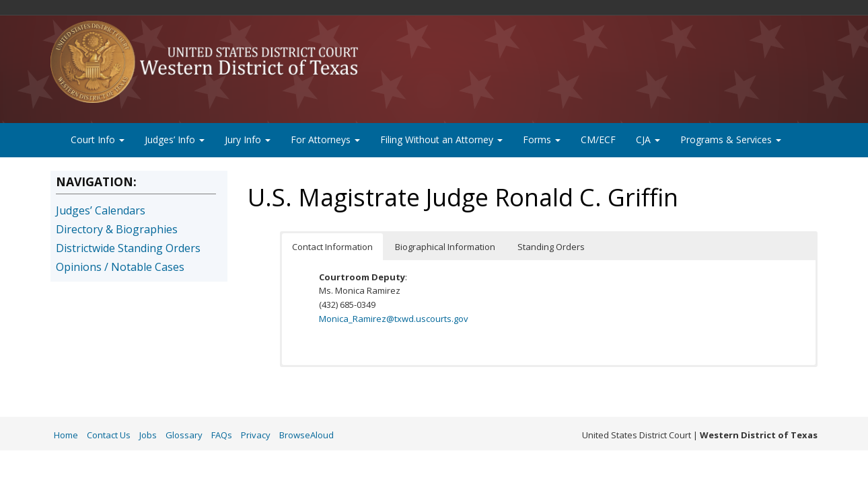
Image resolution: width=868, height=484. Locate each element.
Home (66, 435)
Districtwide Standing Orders (128, 248)
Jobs (148, 435)
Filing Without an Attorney (441, 139)
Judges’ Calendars (101, 210)
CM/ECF (598, 139)
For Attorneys (325, 139)
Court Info (98, 139)
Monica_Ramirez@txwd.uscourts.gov (394, 319)
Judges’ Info (175, 139)
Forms (542, 139)
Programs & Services (731, 139)
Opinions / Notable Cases (120, 267)
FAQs (222, 435)
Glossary (184, 435)
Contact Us (109, 435)
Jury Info (248, 139)
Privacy (256, 435)
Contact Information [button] (332, 247)
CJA (648, 139)
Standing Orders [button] (551, 247)
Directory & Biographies (117, 229)
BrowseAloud (306, 435)
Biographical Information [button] (445, 247)
